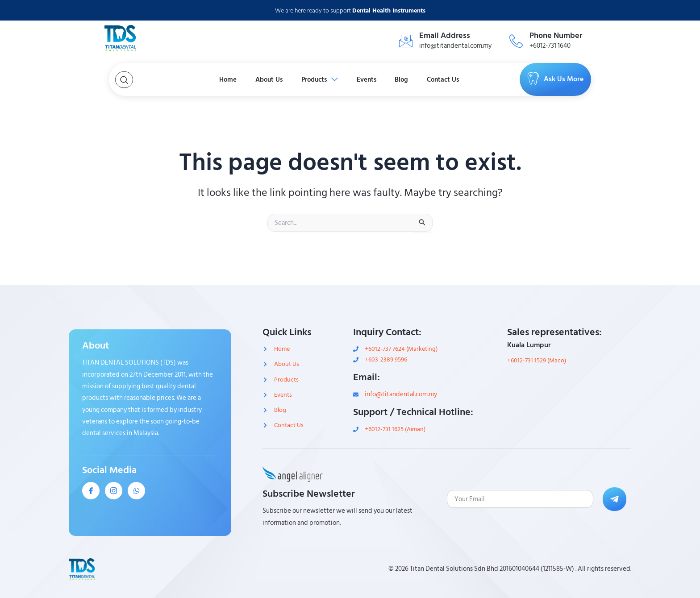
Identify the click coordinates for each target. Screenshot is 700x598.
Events (376, 79)
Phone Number (556, 35)
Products (314, 79)
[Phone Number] (516, 41)
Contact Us (480, 79)
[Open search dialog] (124, 80)
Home (193, 79)
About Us (248, 79)
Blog (424, 79)
